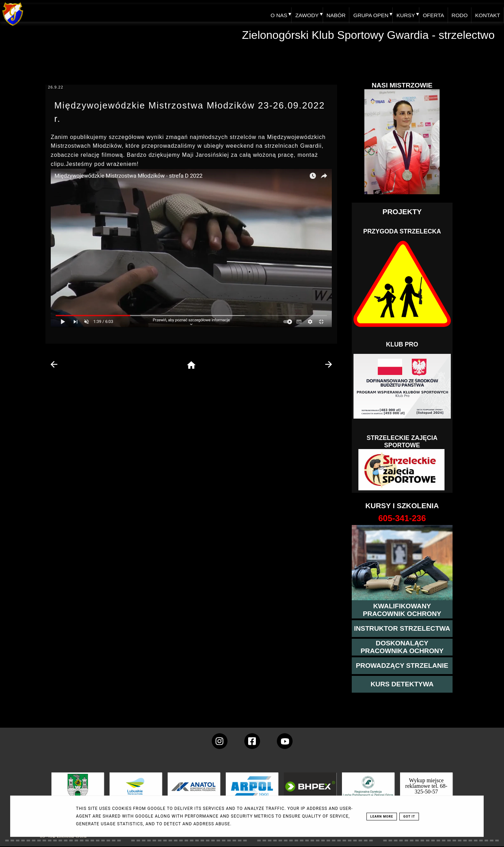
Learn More (382, 817)
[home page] (191, 366)
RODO (457, 13)
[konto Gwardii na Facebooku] (252, 741)
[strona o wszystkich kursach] (402, 518)
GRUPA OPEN (365, 13)
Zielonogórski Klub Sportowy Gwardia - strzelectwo (368, 35)
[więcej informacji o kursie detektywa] (402, 684)
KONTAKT (487, 13)
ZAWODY (299, 13)
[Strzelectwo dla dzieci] (402, 470)
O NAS (269, 13)
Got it (409, 817)
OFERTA (430, 13)
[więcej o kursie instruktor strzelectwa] (402, 629)
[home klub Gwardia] (13, 26)
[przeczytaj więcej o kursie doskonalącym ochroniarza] (402, 647)
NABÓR (329, 13)
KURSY (401, 13)
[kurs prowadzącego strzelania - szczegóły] (402, 666)
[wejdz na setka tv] (285, 741)
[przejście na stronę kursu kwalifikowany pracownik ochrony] (402, 610)
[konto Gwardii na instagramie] (220, 741)
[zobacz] (367, 792)
